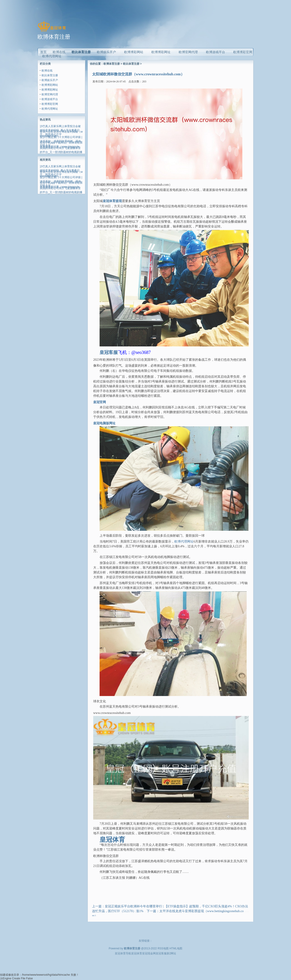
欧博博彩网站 (50, 85)
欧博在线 (47, 71)
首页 (43, 52)
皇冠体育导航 (123, 953)
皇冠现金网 (149, 953)
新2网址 (172, 953)
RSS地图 (163, 948)
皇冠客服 (161, 953)
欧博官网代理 (50, 94)
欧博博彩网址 (50, 90)
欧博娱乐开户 (50, 80)
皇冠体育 (137, 953)
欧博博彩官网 (50, 104)
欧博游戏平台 (50, 99)
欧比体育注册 (81, 52)
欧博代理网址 (50, 109)
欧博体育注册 (112, 64)
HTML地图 (176, 948)
